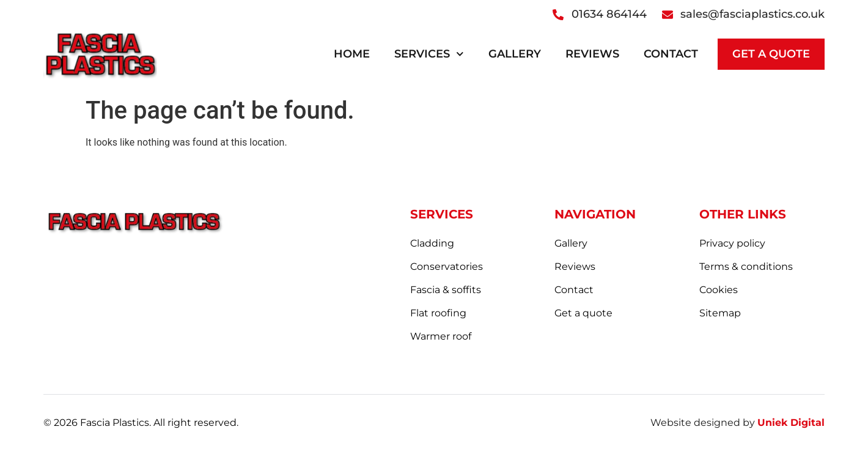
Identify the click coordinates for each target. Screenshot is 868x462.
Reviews (592, 54)
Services (429, 54)
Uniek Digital (791, 423)
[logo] (100, 54)
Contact (671, 54)
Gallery (515, 54)
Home (352, 54)
